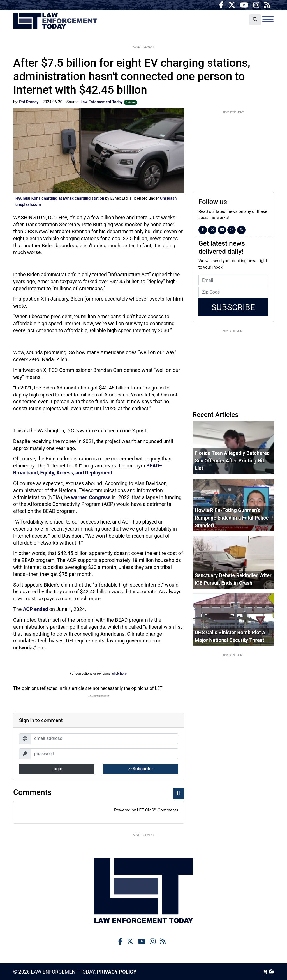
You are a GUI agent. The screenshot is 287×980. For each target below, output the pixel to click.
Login (57, 769)
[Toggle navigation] (268, 19)
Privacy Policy (117, 972)
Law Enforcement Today (55, 21)
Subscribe (141, 769)
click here (119, 674)
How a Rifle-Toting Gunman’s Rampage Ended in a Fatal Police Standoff (232, 518)
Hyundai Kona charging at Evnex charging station (60, 198)
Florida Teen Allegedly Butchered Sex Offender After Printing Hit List (232, 461)
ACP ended (36, 609)
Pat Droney (29, 102)
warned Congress (91, 497)
